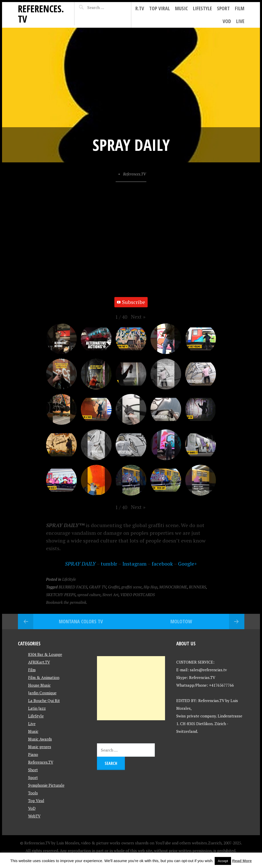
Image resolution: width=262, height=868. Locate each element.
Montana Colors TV (81, 621)
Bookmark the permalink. (67, 602)
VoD (227, 21)
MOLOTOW (181, 621)
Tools (33, 793)
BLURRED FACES (73, 587)
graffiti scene (132, 587)
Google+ (188, 564)
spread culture (89, 595)
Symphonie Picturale (46, 785)
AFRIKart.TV (39, 662)
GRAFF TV (98, 587)
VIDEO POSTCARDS (138, 595)
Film (240, 8)
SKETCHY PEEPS (61, 595)
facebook (162, 564)
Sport (223, 8)
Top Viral (160, 8)
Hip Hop (150, 587)
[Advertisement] (131, 688)
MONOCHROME (173, 587)
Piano (33, 754)
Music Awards (40, 739)
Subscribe (131, 302)
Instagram (134, 564)
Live (240, 21)
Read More (242, 861)
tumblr (109, 564)
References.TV (41, 14)
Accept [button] (223, 861)
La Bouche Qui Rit (44, 701)
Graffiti (114, 587)
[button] (138, 317)
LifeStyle (202, 8)
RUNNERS (197, 587)
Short (33, 770)
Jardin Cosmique (42, 693)
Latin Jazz (37, 708)
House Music (39, 685)
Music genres (40, 747)
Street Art (110, 595)
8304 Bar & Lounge (45, 654)
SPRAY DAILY (80, 564)
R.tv (140, 8)
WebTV (34, 816)
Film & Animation (44, 677)
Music (181, 8)
